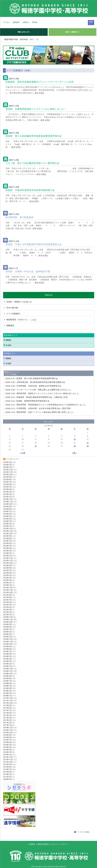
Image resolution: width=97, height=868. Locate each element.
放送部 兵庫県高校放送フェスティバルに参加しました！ (36, 109)
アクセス (6, 22)
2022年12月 (8, 558)
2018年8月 (7, 678)
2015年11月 (8, 760)
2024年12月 (8, 499)
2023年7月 (7, 541)
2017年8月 (7, 708)
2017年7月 (7, 710)
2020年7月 (7, 629)
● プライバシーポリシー (60, 844)
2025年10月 (8, 475)
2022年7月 (7, 570)
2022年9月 (7, 565)
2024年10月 (8, 504)
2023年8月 (7, 538)
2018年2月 (7, 693)
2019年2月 (7, 664)
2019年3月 (7, 661)
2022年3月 (7, 580)
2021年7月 (7, 600)
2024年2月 (7, 524)
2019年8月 (7, 649)
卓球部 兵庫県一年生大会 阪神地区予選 (28, 272)
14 (75, 439)
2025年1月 (7, 497)
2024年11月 (8, 502)
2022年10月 (8, 563)
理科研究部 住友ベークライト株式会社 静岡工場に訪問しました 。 (40, 412)
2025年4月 (7, 489)
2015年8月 (7, 767)
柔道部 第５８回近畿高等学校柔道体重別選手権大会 (34, 136)
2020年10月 (8, 622)
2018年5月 (7, 686)
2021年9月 (7, 595)
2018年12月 (8, 669)
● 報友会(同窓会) (43, 844)
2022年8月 (7, 568)
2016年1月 (7, 755)
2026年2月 (7, 465)
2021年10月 (8, 592)
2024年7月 (7, 511)
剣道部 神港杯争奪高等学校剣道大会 (28, 401)
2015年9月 (7, 764)
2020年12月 (8, 617)
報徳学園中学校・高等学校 (16, 39)
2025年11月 (8, 472)
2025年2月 (7, 494)
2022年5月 (7, 575)
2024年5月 (7, 516)
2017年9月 (7, 705)
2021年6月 (7, 602)
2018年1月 (7, 696)
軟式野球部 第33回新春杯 (20, 217)
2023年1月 (7, 556)
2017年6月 (7, 713)
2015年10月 (8, 762)
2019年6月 (7, 654)
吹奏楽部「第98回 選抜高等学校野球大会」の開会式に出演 (36, 397)
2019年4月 (7, 659)
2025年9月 (7, 477)
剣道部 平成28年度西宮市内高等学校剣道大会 (30, 190)
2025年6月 (7, 484)
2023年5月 (7, 546)
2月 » (75, 453)
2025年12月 (8, 470)
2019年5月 (7, 656)
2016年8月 (7, 737)
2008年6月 (7, 779)
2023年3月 (7, 551)
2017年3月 (7, 720)
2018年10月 (8, 674)
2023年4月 (7, 548)
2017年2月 (7, 723)
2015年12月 (8, 757)
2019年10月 (8, 644)
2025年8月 (7, 479)
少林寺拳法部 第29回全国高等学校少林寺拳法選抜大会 (34, 382)
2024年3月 (7, 521)
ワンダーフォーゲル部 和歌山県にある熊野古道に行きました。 (38, 390)
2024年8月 (7, 509)
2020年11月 (8, 619)
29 (88, 446)
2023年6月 (7, 543)
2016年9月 (7, 735)
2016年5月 (7, 745)
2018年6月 (7, 683)
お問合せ (26, 22)
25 (36, 446)
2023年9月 (7, 536)
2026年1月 (7, 467)
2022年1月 (7, 585)
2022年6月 (7, 573)
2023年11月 (8, 531)
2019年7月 (7, 651)
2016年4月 (7, 747)
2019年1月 (7, 666)
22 (88, 443)
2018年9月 (7, 676)
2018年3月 (7, 691)
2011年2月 (7, 777)
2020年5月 (7, 632)
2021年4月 (7, 607)
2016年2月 (7, 752)
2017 (32, 39)
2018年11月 (8, 671)
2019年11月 (8, 642)
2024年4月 (7, 519)
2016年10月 (8, 732)
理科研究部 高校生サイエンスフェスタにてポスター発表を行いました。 (42, 393)
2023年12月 (8, 529)
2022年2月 (7, 583)
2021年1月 (7, 615)
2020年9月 (7, 624)
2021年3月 (7, 610)
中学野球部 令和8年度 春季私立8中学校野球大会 (32, 386)
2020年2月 (7, 634)
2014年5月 (7, 774)
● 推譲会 (32, 844)
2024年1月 (7, 526)
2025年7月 (7, 482)
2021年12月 (8, 588)
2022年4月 (7, 578)
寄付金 (35, 22)
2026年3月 (7, 462)
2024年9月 (7, 506)
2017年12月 (8, 698)
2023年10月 (8, 533)
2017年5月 (7, 715)
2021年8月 (7, 597)
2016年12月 (8, 728)
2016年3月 (7, 750)
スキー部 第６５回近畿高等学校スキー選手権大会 (32, 163)
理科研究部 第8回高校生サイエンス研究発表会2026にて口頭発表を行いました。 (46, 405)
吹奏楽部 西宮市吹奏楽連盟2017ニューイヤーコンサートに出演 (39, 82)
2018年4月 (7, 688)
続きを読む (40, 93)
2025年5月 (7, 487)
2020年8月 (7, 627)
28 (75, 446)
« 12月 (23, 453)
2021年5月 (7, 605)
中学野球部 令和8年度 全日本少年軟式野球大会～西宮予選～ (38, 408)
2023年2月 (7, 553)
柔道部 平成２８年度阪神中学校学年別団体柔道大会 (34, 244)
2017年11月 (8, 701)
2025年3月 (7, 492)
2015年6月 (7, 772)
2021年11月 (8, 590)
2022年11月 (8, 561)
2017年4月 (7, 718)
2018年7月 (7, 681)
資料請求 (16, 22)
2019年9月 (7, 647)
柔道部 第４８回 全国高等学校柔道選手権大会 (32, 378)
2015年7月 (7, 769)
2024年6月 (7, 514)
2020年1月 (7, 637)
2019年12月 (8, 639)
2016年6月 (7, 742)
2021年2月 (7, 612)
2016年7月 (7, 740)
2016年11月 (8, 730)
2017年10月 (8, 703)
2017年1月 (7, 725)
